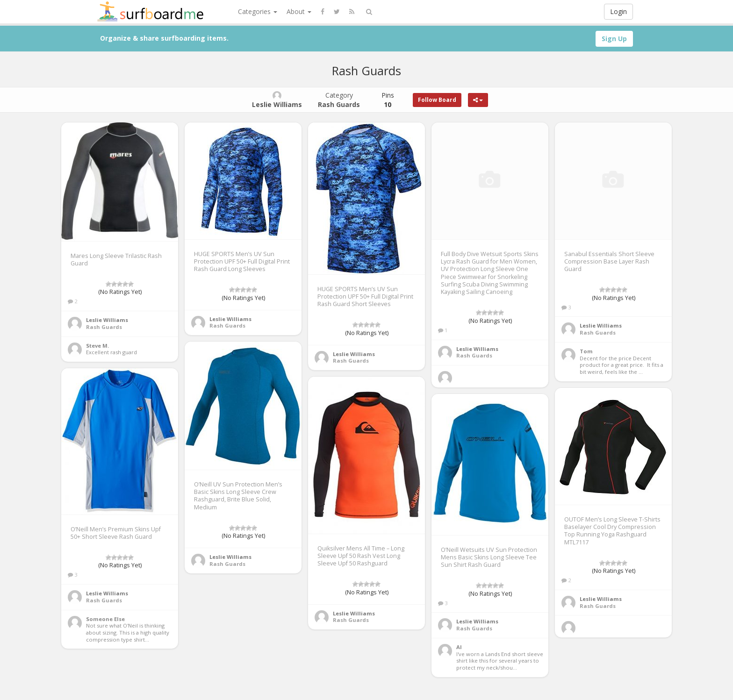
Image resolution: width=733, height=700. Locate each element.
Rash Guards (104, 327)
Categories (258, 11)
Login (618, 11)
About (299, 11)
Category (339, 100)
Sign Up (614, 39)
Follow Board (437, 100)
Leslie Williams (107, 320)
